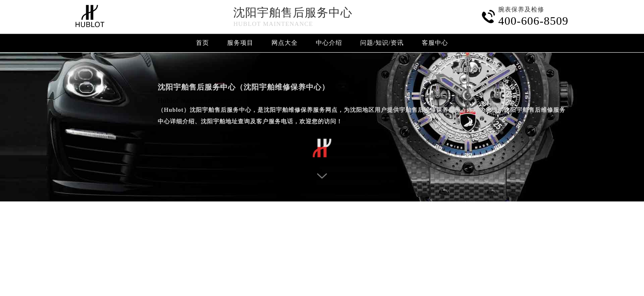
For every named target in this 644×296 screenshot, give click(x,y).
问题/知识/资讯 (382, 43)
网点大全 (285, 43)
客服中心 (435, 43)
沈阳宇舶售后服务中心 (293, 13)
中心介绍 (329, 43)
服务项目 (240, 43)
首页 (202, 43)
